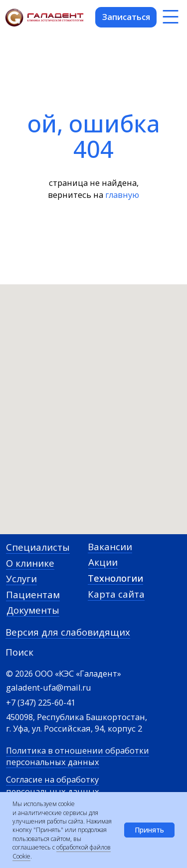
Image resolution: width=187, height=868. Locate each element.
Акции (103, 562)
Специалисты (38, 547)
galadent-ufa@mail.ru (49, 687)
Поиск (19, 652)
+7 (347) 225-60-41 (41, 702)
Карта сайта (116, 594)
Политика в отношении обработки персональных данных (78, 756)
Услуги (21, 578)
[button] (126, 17)
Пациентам (33, 594)
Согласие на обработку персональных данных (53, 785)
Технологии (115, 578)
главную (122, 195)
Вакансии (110, 546)
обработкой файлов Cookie (62, 852)
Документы (33, 610)
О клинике (30, 563)
